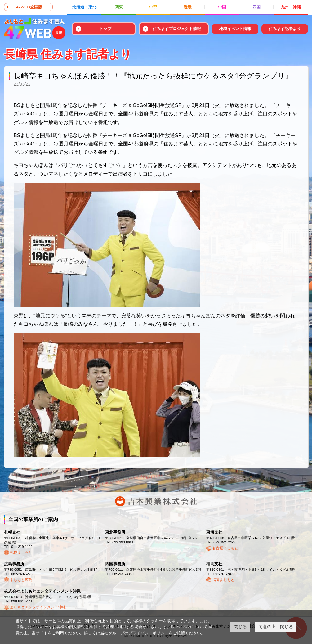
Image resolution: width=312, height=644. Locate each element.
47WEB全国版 (29, 7)
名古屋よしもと (225, 548)
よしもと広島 (21, 580)
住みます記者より (285, 29)
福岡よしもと (223, 580)
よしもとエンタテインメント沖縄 (38, 607)
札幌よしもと (21, 552)
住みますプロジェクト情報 (177, 29)
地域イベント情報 (235, 29)
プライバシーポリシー (149, 633)
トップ (105, 29)
